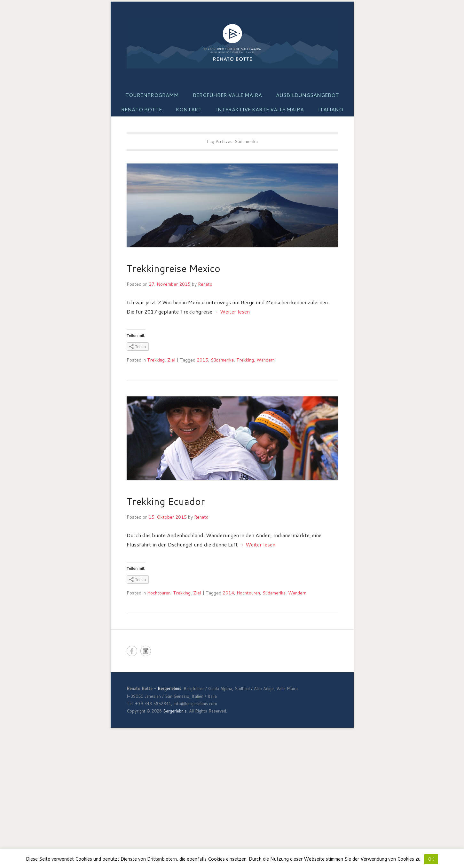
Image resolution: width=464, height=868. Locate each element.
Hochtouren (159, 593)
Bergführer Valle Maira (227, 95)
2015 (202, 360)
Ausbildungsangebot (307, 95)
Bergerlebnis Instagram (146, 651)
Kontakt (189, 109)
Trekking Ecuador (166, 501)
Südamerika (222, 360)
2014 (228, 593)
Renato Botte (142, 109)
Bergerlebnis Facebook (132, 651)
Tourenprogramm (152, 95)
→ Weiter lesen (232, 311)
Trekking (156, 360)
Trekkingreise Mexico (173, 268)
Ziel (171, 360)
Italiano (330, 109)
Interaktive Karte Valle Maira (260, 109)
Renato (205, 284)
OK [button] (431, 859)
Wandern (266, 360)
